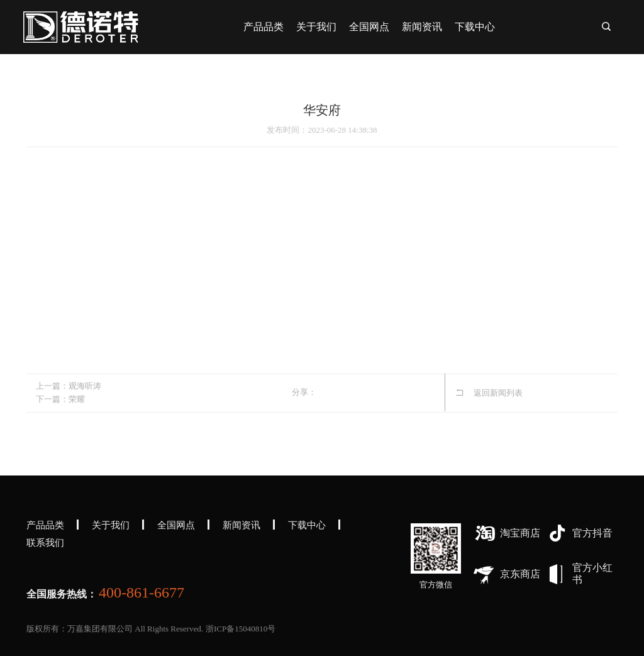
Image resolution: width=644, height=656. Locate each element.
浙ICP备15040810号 (241, 629)
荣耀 (77, 399)
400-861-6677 (142, 592)
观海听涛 (85, 386)
